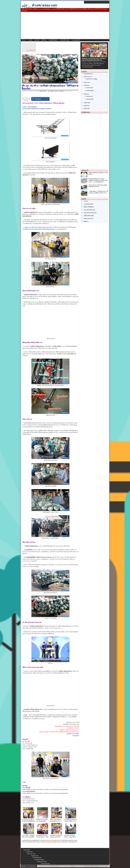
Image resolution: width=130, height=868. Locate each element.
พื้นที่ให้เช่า (44, 40)
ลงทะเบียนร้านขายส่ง (45, 864)
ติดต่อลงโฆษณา (33, 866)
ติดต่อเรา (86, 221)
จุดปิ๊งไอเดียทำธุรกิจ (89, 216)
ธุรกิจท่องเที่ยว (90, 91)
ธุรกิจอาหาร (87, 83)
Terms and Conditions (89, 866)
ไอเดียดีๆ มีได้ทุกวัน (53, 40)
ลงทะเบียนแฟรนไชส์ (37, 858)
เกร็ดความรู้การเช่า (89, 219)
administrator (43, 91)
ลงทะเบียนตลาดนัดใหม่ (39, 860)
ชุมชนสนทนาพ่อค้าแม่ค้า (90, 213)
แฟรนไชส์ (37, 40)
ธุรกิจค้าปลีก (87, 103)
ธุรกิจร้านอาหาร (88, 77)
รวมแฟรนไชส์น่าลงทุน (89, 210)
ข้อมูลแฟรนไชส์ (27, 850)
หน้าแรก (24, 40)
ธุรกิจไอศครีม (90, 99)
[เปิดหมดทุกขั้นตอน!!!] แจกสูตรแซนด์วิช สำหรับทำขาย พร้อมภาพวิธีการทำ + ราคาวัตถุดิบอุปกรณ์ (98, 180)
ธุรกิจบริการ (87, 85)
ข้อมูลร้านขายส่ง (35, 856)
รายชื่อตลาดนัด (29, 852)
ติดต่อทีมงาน (25, 866)
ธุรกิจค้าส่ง (61, 91)
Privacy (72, 866)
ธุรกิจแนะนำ (85, 170)
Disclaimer (97, 866)
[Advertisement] (65, 25)
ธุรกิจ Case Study (31, 854)
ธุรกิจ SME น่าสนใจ (65, 40)
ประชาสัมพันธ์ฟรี (76, 40)
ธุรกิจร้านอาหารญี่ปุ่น (92, 79)
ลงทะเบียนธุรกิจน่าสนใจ (42, 862)
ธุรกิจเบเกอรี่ (90, 96)
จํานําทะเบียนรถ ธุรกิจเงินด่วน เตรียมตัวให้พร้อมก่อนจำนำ (98, 186)
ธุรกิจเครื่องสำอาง (88, 74)
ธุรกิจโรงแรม (90, 88)
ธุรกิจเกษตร (87, 109)
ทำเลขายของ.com (54, 866)
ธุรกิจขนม (86, 94)
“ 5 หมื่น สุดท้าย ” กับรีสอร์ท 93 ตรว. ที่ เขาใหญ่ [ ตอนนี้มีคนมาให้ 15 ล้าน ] (98, 192)
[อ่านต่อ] (91, 67)
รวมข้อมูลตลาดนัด (88, 204)
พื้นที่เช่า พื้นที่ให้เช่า (89, 207)
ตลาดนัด (30, 40)
